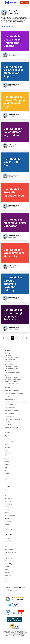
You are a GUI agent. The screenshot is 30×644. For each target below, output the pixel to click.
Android (7, 473)
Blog (6, 547)
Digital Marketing (9, 425)
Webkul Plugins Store (10, 552)
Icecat (6, 476)
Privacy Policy (8, 575)
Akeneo (7, 459)
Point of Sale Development (12, 411)
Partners (7, 496)
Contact (7, 544)
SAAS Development (10, 408)
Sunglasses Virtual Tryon (11, 428)
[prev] (4, 338)
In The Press (8, 507)
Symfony (7, 464)
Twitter (16, 587)
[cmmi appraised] (15, 605)
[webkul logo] (11, 3)
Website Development (10, 399)
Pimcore (7, 462)
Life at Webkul (8, 561)
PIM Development (9, 413)
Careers (7, 555)
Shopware (7, 447)
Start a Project (24, 3)
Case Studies (8, 558)
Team (6, 493)
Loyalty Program (9, 550)
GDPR (6, 578)
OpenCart (7, 439)
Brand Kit (7, 567)
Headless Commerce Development (14, 393)
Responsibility (8, 518)
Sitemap (7, 569)
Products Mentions (10, 516)
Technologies (8, 498)
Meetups (7, 524)
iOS (6, 470)
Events (6, 527)
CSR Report (8, 521)
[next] (26, 338)
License (7, 572)
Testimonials (8, 501)
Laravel (7, 467)
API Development (9, 416)
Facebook (8, 587)
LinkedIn (12, 590)
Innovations (8, 510)
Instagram (24, 587)
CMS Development (10, 396)
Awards (7, 513)
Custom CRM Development (12, 405)
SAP (6, 482)
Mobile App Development (11, 391)
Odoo (6, 450)
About (6, 490)
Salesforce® (8, 453)
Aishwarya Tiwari (14, 54)
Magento (7, 436)
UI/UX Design (8, 422)
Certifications (8, 504)
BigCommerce (8, 456)
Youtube (20, 590)
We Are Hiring (8, 564)
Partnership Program (10, 530)
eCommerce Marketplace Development (15, 402)
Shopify (7, 445)
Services (7, 538)
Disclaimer (7, 581)
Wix (6, 479)
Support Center (9, 541)
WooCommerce (9, 442)
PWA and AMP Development (12, 419)
